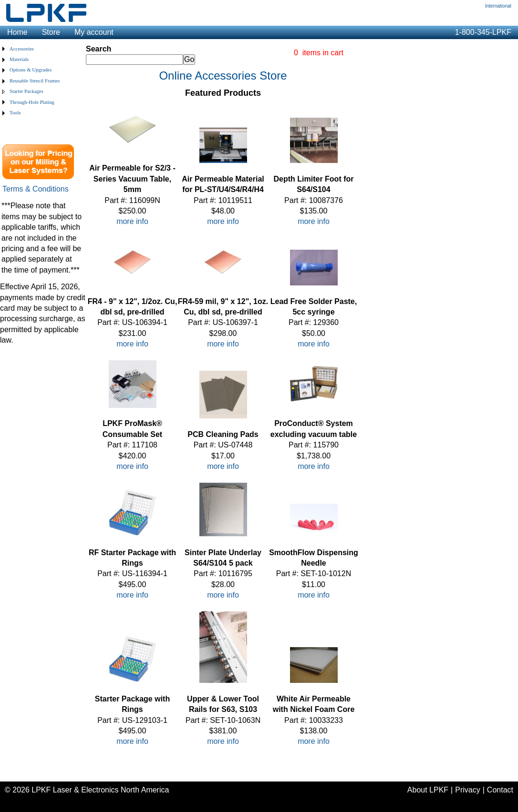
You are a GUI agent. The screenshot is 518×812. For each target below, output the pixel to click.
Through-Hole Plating (32, 102)
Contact (500, 790)
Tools (15, 113)
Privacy (467, 790)
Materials (19, 59)
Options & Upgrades (31, 70)
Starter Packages (26, 91)
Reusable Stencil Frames (35, 81)
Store (51, 32)
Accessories (22, 49)
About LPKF (428, 790)
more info (132, 221)
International (498, 6)
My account (94, 32)
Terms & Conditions (36, 189)
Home (17, 32)
